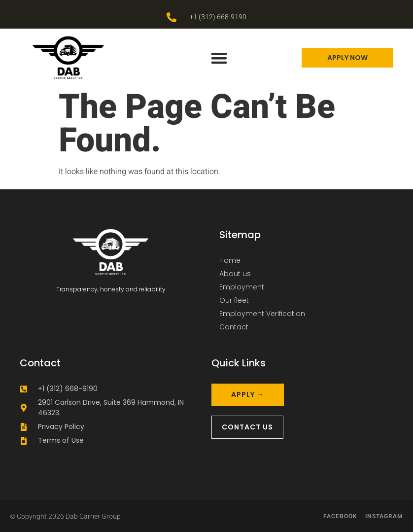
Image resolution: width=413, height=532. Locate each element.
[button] (219, 58)
